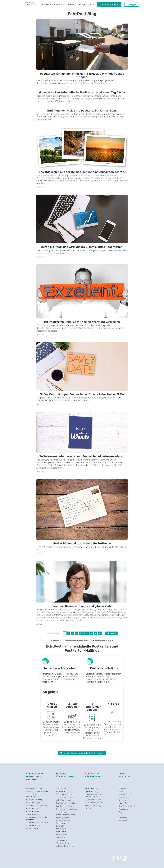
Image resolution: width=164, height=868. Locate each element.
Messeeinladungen (33, 803)
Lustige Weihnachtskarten (65, 815)
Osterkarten (60, 837)
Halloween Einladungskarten (66, 809)
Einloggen (132, 4)
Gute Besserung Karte (64, 806)
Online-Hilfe (123, 788)
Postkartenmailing (33, 814)
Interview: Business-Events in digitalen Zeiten (82, 606)
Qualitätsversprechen (127, 806)
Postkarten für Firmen (34, 808)
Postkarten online (33, 811)
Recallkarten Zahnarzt (93, 800)
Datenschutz (123, 818)
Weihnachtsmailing (33, 826)
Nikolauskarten (61, 834)
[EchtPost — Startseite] (32, 4)
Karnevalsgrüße (61, 812)
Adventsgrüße (61, 788)
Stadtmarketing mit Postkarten (97, 803)
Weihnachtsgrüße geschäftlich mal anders (37, 818)
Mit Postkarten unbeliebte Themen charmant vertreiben (82, 322)
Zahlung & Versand (126, 794)
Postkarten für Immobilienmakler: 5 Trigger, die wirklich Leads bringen (82, 75)
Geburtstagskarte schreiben (66, 803)
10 (100, 633)
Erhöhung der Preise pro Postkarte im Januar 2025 (82, 111)
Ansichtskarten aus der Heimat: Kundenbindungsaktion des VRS (82, 172)
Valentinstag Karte (62, 843)
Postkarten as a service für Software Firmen (95, 796)
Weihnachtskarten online (65, 846)
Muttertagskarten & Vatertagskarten (63, 822)
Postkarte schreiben (109, 4)
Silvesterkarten (61, 840)
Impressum (123, 821)
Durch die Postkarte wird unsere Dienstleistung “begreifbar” (82, 247)
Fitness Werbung (91, 788)
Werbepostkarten (33, 828)
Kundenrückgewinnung (35, 800)
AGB (120, 815)
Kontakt (122, 791)
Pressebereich (124, 809)
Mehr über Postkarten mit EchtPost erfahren (82, 753)
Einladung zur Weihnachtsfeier (37, 791)
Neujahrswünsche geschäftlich (37, 806)
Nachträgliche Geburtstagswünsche (63, 827)
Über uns (122, 800)
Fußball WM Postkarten (64, 800)
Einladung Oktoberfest (64, 794)
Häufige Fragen (124, 803)
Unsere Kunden (125, 797)
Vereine (88, 808)
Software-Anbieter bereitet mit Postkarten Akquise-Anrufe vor (82, 456)
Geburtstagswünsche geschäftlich (34, 796)
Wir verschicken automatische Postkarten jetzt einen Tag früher (82, 92)
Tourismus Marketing (93, 806)
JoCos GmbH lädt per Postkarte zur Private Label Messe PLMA (82, 394)
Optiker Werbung (91, 791)
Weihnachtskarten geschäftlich (38, 823)
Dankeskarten (61, 791)
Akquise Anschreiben (34, 788)
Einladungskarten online (65, 797)
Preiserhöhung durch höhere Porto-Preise (82, 543)
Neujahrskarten (61, 831)
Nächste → (111, 633)
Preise (71, 4)
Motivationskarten (62, 818)
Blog (120, 812)
